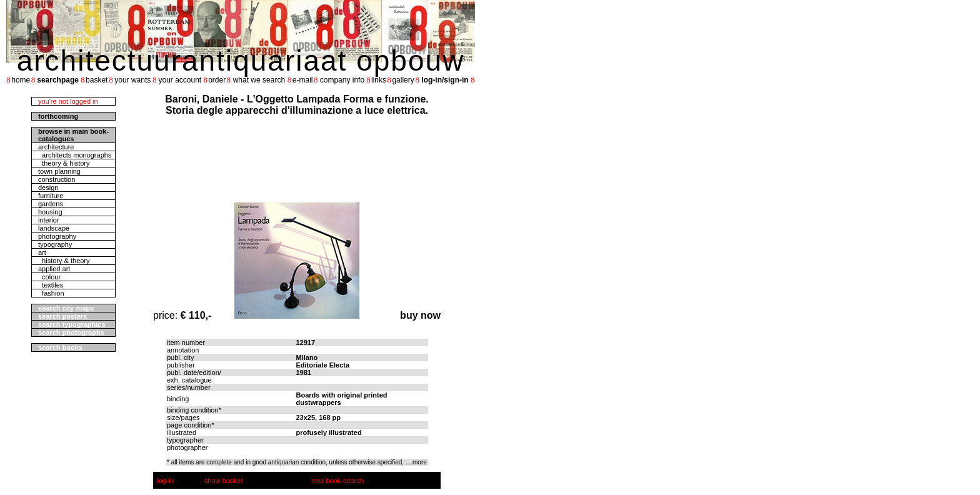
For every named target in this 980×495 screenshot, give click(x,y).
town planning (59, 171)
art (42, 252)
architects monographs (75, 155)
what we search (259, 80)
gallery (403, 80)
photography (57, 236)
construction (57, 179)
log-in (165, 481)
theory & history (64, 163)
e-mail (303, 80)
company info (342, 80)
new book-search (337, 481)
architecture (56, 147)
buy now (420, 315)
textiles (51, 285)
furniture (51, 196)
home (21, 80)
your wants (132, 80)
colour (49, 277)
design (48, 187)
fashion (51, 293)
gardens (51, 204)
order (217, 80)
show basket (223, 481)
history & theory (64, 261)
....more (416, 462)
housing (50, 212)
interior (49, 220)
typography (55, 244)
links (379, 80)
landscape (54, 228)
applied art (54, 269)
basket (97, 80)
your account (180, 80)
